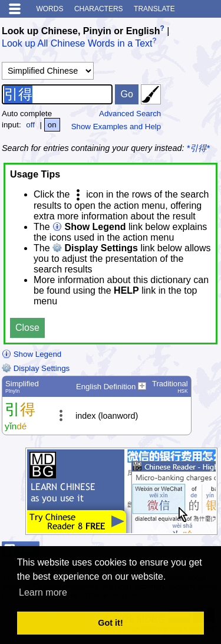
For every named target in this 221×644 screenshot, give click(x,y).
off (30, 125)
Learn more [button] (43, 592)
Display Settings (36, 368)
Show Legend (32, 354)
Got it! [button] (110, 623)
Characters (99, 9)
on (52, 125)
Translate (154, 9)
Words (50, 9)
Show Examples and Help (116, 126)
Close (27, 328)
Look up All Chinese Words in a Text (77, 44)
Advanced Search (130, 114)
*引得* (198, 148)
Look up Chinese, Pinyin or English (81, 31)
